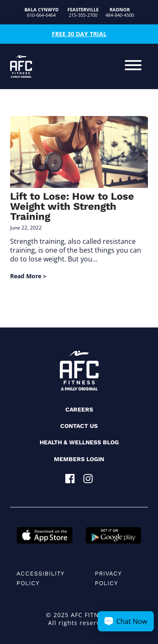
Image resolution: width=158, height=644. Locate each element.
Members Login (79, 459)
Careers (79, 409)
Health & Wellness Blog (79, 442)
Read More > (28, 276)
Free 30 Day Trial (79, 34)
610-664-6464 (42, 12)
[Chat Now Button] (126, 621)
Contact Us (79, 426)
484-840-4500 (120, 12)
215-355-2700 (83, 12)
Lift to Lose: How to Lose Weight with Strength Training (72, 206)
